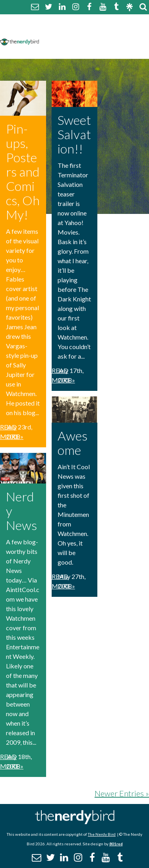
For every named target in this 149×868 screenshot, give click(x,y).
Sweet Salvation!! (74, 134)
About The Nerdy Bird (77, 21)
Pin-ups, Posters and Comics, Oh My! (23, 172)
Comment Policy (69, 31)
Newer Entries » (122, 793)
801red (116, 844)
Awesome (73, 443)
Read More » (12, 432)
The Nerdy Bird (102, 834)
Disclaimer (119, 31)
